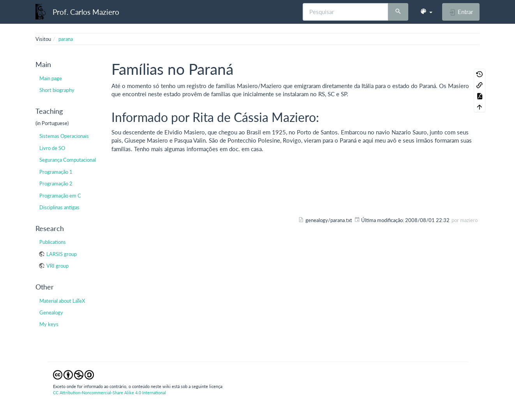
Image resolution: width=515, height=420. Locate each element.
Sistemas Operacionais (64, 136)
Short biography (57, 90)
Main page (51, 78)
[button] (426, 12)
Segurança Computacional (68, 160)
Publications (53, 242)
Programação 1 (56, 172)
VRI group (57, 266)
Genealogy (51, 312)
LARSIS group (62, 254)
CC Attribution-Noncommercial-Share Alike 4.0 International (109, 393)
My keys (49, 324)
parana (66, 39)
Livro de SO (52, 148)
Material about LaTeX (62, 301)
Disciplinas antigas (59, 207)
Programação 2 (56, 184)
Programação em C (60, 196)
